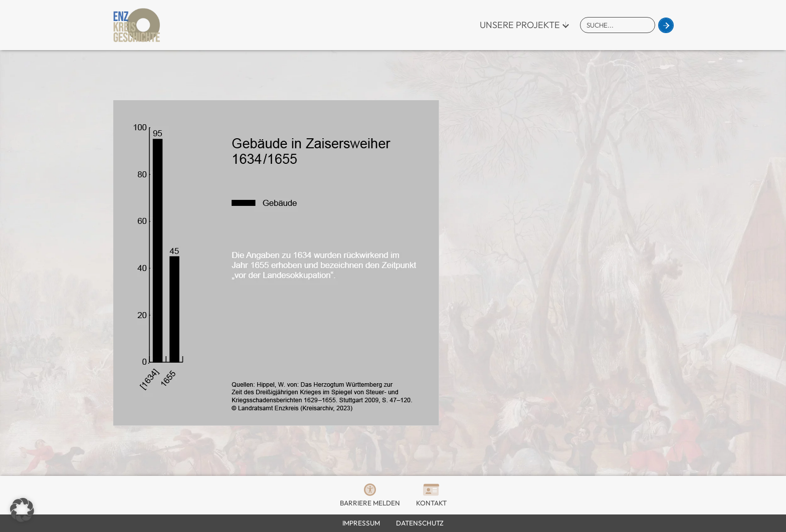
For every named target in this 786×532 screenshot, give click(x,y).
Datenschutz (420, 523)
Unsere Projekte (520, 25)
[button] (22, 510)
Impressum (361, 523)
